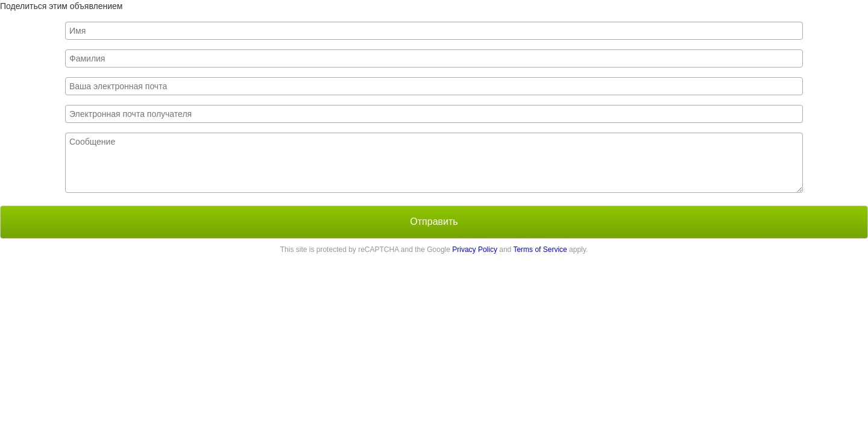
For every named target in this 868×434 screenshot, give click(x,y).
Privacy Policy (475, 250)
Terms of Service (540, 250)
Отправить (434, 222)
